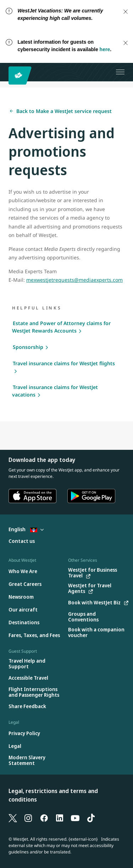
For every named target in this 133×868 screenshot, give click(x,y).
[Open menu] (120, 72)
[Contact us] (22, 541)
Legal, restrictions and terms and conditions (53, 795)
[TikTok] (91, 818)
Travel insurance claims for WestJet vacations (55, 391)
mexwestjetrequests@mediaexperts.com (74, 280)
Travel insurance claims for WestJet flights (64, 363)
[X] (13, 818)
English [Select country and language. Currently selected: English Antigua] (26, 529)
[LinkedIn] (60, 818)
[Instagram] (28, 818)
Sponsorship (28, 347)
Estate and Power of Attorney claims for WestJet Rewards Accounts (61, 327)
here (105, 49)
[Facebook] (44, 818)
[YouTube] (75, 818)
